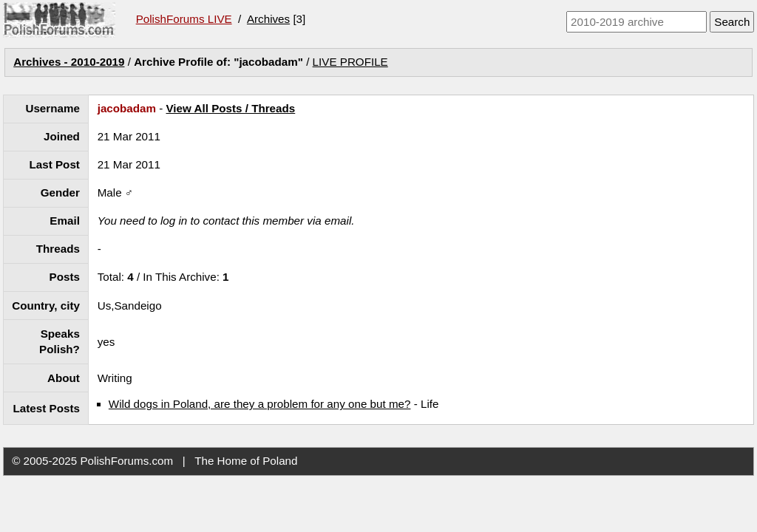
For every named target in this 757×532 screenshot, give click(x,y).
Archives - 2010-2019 (69, 62)
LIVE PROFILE (350, 62)
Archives (268, 19)
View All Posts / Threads (231, 108)
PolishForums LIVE (184, 19)
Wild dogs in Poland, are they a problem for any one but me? (260, 404)
